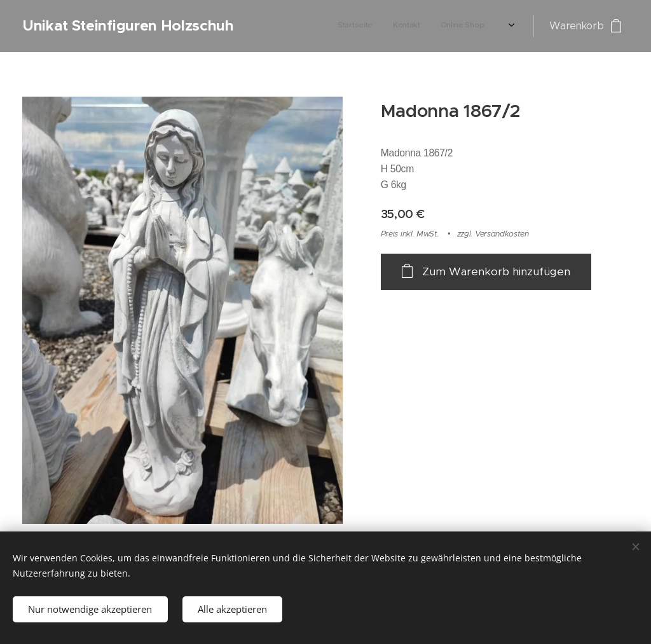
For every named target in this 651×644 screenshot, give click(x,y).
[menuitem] (311, 26)
